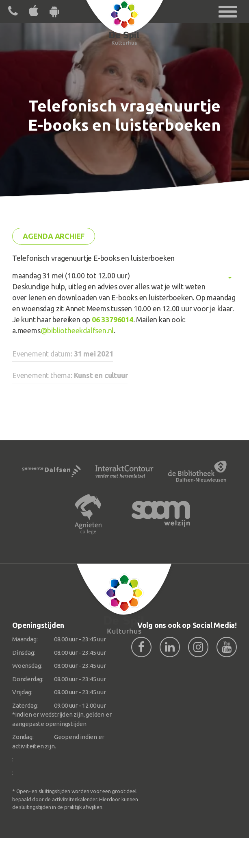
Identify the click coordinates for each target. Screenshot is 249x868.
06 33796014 (113, 319)
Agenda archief (54, 236)
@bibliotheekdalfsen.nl (77, 330)
